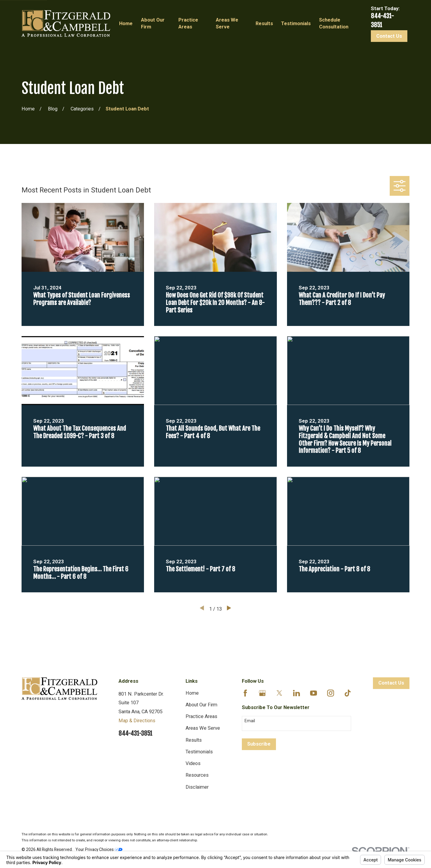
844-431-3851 (135, 733)
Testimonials (199, 752)
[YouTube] (314, 693)
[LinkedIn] (296, 693)
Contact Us (389, 36)
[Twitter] (279, 693)
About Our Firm (201, 705)
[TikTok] (348, 693)
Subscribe (259, 744)
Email (250, 721)
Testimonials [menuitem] (296, 23)
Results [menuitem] (264, 23)
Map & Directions (137, 721)
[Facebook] (245, 693)
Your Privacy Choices (99, 849)
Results (194, 740)
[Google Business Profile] (262, 693)
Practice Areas (201, 716)
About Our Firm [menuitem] (153, 23)
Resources (197, 775)
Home (192, 693)
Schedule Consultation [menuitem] (334, 23)
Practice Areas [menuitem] (188, 23)
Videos (193, 763)
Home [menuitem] (126, 23)
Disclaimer (197, 787)
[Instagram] (331, 693)
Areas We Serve (203, 728)
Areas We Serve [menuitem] (227, 23)
